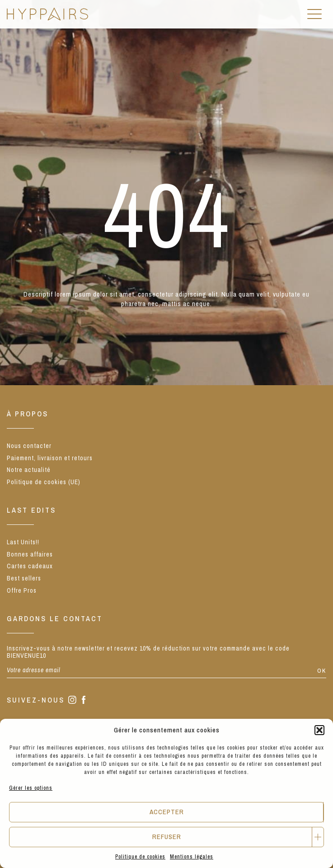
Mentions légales (192, 857)
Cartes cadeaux (30, 566)
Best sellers (24, 578)
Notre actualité (29, 470)
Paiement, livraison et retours (50, 458)
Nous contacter (29, 446)
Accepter (167, 812)
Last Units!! (23, 542)
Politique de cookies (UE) (44, 482)
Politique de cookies (140, 857)
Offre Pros (22, 590)
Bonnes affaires (30, 554)
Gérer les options (31, 788)
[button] (319, 730)
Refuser (167, 837)
